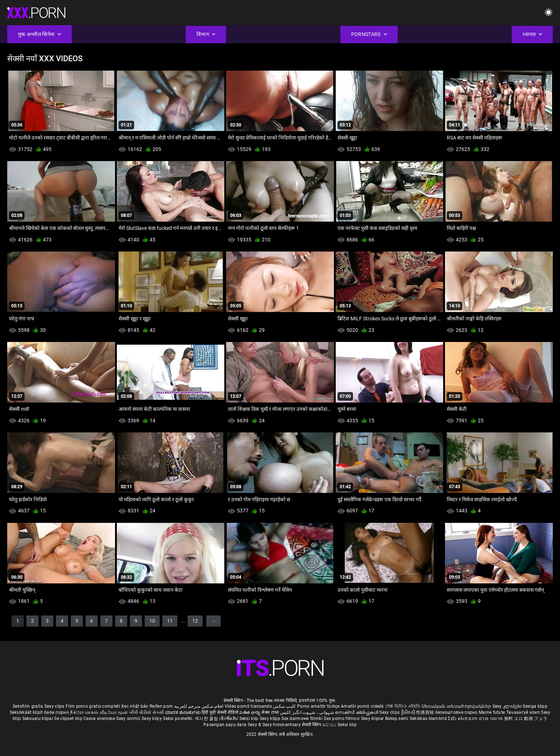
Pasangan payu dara (226, 725)
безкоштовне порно (457, 712)
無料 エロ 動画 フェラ (526, 719)
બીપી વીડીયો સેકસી (147, 712)
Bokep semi (397, 719)
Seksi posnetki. (179, 719)
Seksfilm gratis (28, 706)
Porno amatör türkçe (318, 706)
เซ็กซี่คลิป (229, 719)
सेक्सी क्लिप (312, 725)
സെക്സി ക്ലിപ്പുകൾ (357, 712)
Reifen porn (161, 706)
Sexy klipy (152, 719)
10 (152, 621)
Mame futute (492, 712)
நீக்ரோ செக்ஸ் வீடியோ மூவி (99, 712)
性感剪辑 (426, 712)
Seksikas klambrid (429, 719)
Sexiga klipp (535, 706)
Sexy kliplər (373, 719)
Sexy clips (55, 706)
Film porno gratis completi (93, 706)
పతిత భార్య (250, 712)
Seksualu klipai (38, 719)
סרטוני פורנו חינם (486, 719)
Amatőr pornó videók (362, 706)
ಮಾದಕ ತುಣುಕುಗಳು (183, 712)
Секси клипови (100, 719)
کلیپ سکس (284, 706)
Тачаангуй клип (524, 712)
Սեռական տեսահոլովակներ (457, 706)
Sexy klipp (270, 719)
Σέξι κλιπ (458, 719)
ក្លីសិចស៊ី (409, 712)
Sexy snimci (129, 719)
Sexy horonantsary (282, 725)
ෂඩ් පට (330, 725)
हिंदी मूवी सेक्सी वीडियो (220, 712)
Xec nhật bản (135, 706)
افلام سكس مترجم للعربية (199, 706)
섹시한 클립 (207, 719)
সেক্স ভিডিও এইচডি (403, 706)
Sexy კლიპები (508, 706)
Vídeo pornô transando (248, 706)
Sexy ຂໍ (255, 725)
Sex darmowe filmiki (302, 719)
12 (195, 621)
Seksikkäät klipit (27, 712)
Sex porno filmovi (342, 719)
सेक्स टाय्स (271, 712)
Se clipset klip (69, 719)
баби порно (56, 712)
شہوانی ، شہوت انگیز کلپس (308, 712)
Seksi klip (250, 719)
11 (170, 621)
